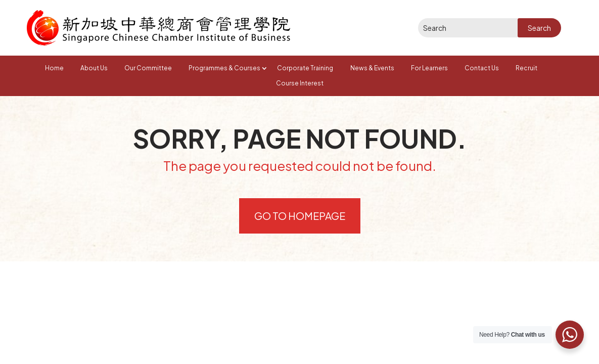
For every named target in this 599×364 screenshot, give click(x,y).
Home (54, 68)
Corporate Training (305, 68)
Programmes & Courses (224, 68)
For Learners (429, 68)
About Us (94, 68)
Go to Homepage (300, 216)
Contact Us (482, 68)
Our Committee (148, 68)
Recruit (526, 68)
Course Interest (300, 83)
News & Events (372, 68)
